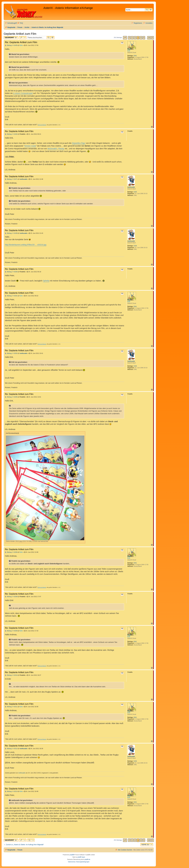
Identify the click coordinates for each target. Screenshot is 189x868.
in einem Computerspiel (23, 93)
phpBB (72, 855)
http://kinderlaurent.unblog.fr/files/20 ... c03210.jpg (26, 245)
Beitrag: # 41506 (11, 552)
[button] (125, 38)
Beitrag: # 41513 (11, 791)
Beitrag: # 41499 (11, 233)
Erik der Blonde (42, 125)
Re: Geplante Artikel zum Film (21, 42)
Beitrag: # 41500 (11, 272)
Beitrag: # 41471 (11, 179)
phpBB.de (87, 859)
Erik (129, 51)
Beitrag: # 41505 (11, 397)
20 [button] (149, 38)
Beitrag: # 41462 (11, 134)
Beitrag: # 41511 (11, 707)
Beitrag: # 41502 (11, 353)
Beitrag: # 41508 (11, 597)
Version (30, 146)
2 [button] (135, 38)
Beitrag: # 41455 (11, 45)
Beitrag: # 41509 (11, 631)
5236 (135, 192)
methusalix (131, 187)
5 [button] (144, 38)
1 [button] (132, 38)
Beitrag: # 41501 (11, 296)
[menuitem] (20, 23)
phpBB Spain (81, 857)
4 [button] (141, 38)
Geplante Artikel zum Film (20, 34)
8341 (135, 56)
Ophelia (46, 281)
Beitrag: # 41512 (11, 749)
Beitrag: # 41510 (11, 675)
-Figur (79, 143)
